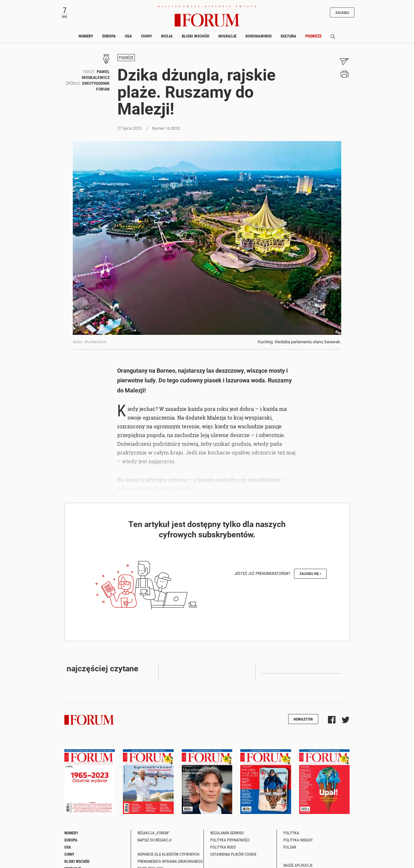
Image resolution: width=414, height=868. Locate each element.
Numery (86, 36)
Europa (109, 36)
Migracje (227, 36)
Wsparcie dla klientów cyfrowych (168, 854)
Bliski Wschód (196, 36)
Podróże (313, 36)
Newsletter (303, 719)
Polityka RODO (223, 847)
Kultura (289, 36)
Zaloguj (342, 12)
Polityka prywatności (230, 840)
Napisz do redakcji (154, 840)
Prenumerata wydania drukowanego (170, 861)
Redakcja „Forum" (153, 833)
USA (128, 36)
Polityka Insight (298, 840)
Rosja (167, 36)
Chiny (147, 36)
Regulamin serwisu (227, 833)
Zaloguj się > (310, 573)
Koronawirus (259, 36)
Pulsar (290, 847)
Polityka (291, 833)
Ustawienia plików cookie (233, 854)
